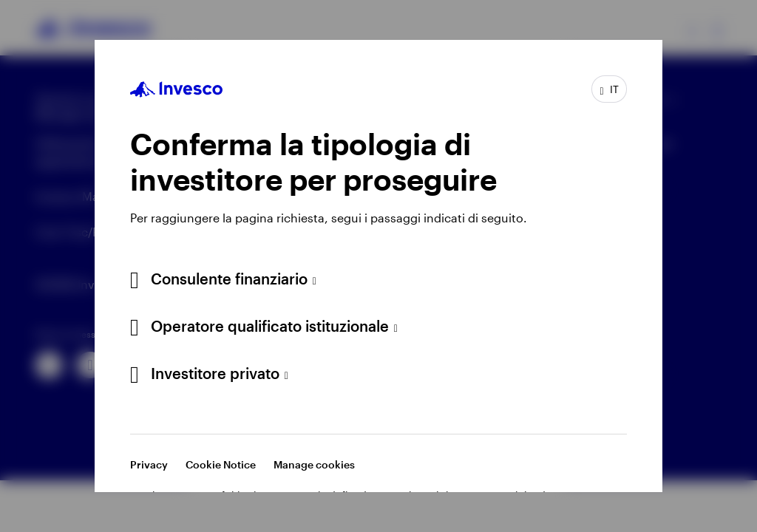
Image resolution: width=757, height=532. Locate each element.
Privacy (149, 464)
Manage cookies (314, 464)
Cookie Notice (221, 464)
